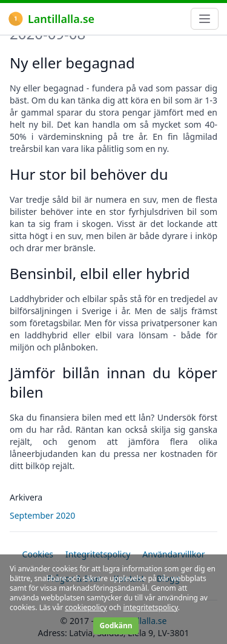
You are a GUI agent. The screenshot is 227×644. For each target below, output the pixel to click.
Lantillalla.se (51, 19)
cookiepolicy (86, 607)
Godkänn (116, 626)
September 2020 (42, 515)
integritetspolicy (150, 607)
